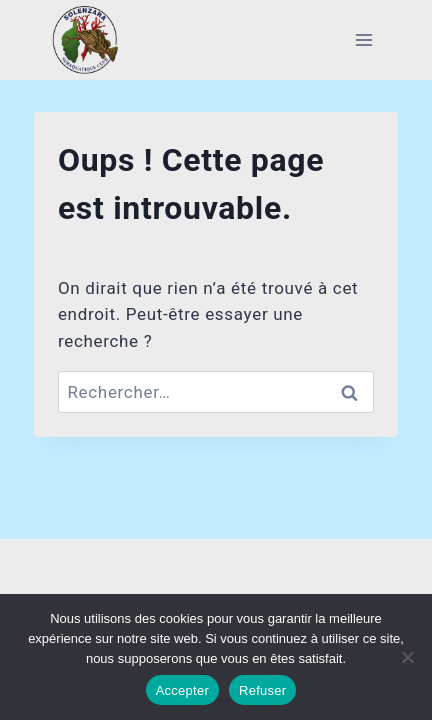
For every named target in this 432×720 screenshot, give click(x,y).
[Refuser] (407, 657)
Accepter (182, 690)
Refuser (262, 690)
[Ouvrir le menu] (363, 39)
